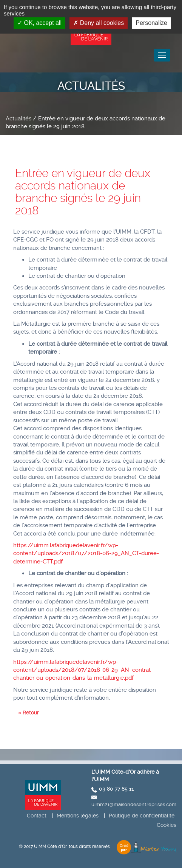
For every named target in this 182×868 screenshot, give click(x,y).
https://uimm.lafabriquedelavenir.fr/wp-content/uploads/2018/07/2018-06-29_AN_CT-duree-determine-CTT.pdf (86, 553)
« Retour (29, 713)
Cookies (167, 825)
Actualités (19, 119)
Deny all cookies (99, 23)
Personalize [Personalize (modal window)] (151, 23)
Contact (37, 816)
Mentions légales (78, 816)
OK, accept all (39, 23)
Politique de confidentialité (142, 816)
